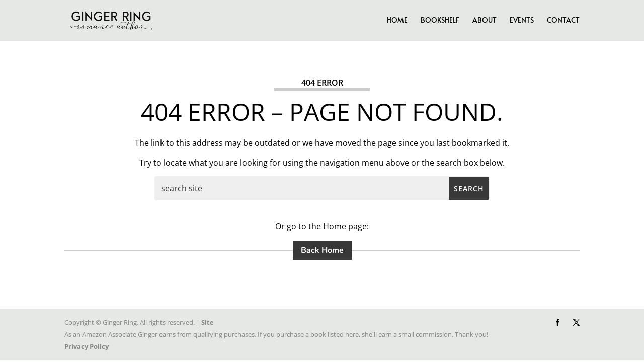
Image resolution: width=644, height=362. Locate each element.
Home (397, 21)
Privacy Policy (87, 346)
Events (522, 21)
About (485, 21)
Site (208, 322)
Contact (563, 21)
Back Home (322, 250)
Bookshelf (440, 21)
